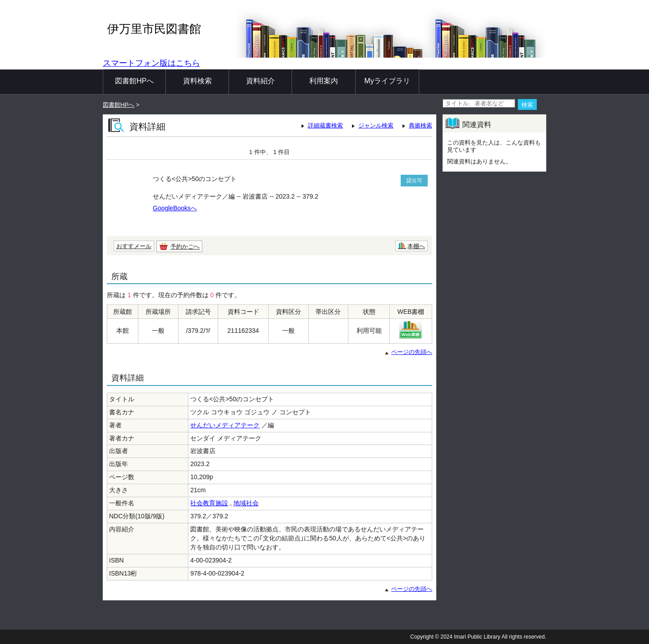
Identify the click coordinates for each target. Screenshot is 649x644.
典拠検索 (420, 125)
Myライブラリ (387, 81)
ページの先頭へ (412, 352)
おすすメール (134, 246)
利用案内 (324, 81)
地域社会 (246, 503)
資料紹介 (261, 81)
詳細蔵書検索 (325, 125)
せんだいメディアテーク (225, 425)
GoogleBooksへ (175, 208)
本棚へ (416, 246)
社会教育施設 (209, 503)
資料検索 (197, 81)
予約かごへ (185, 247)
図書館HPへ (134, 81)
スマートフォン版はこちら (151, 63)
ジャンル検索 (376, 125)
